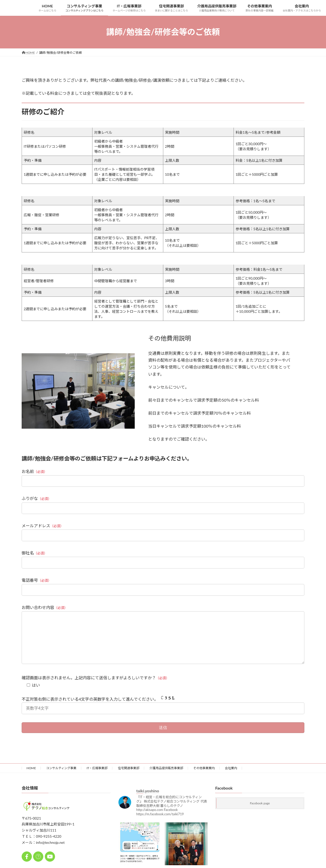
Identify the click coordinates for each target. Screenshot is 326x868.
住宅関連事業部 (129, 778)
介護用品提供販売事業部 (166, 778)
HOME (31, 778)
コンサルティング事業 (61, 778)
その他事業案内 (204, 778)
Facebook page (260, 813)
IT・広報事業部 (97, 778)
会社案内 (231, 778)
